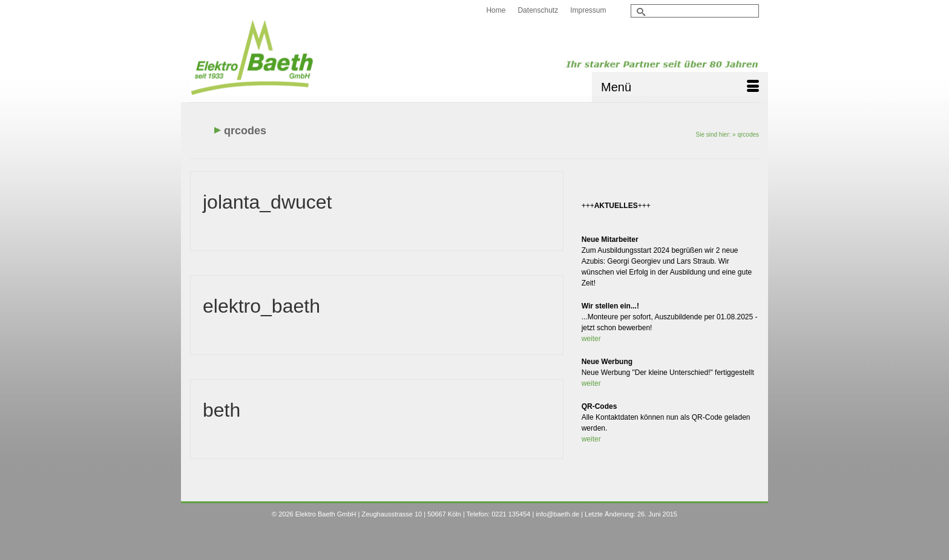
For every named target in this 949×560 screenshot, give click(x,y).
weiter (591, 339)
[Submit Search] (640, 12)
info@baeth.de (557, 514)
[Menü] (680, 87)
